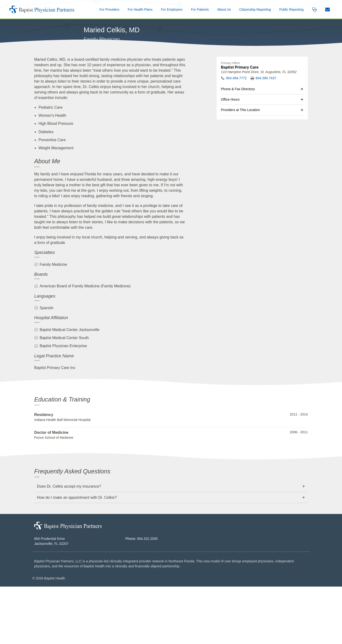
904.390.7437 (266, 136)
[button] (224, 9)
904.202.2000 (147, 596)
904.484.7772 (236, 136)
